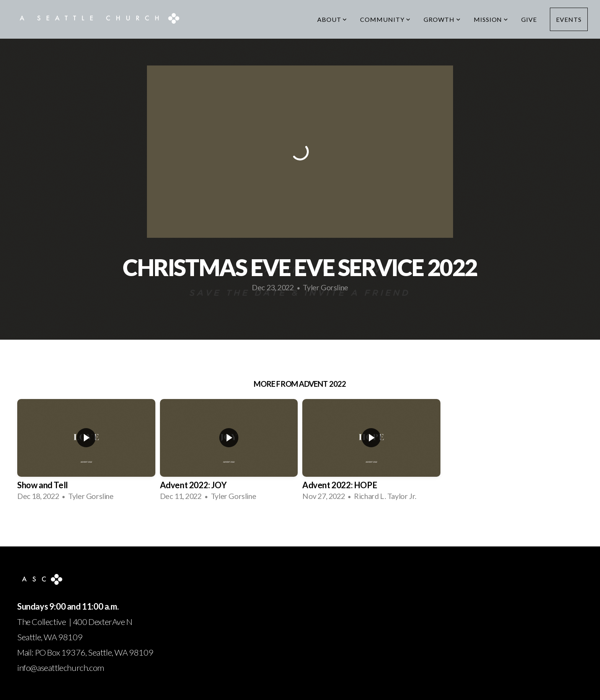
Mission (491, 19)
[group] (86, 453)
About (332, 19)
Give (529, 19)
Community (385, 19)
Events (569, 19)
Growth (442, 19)
